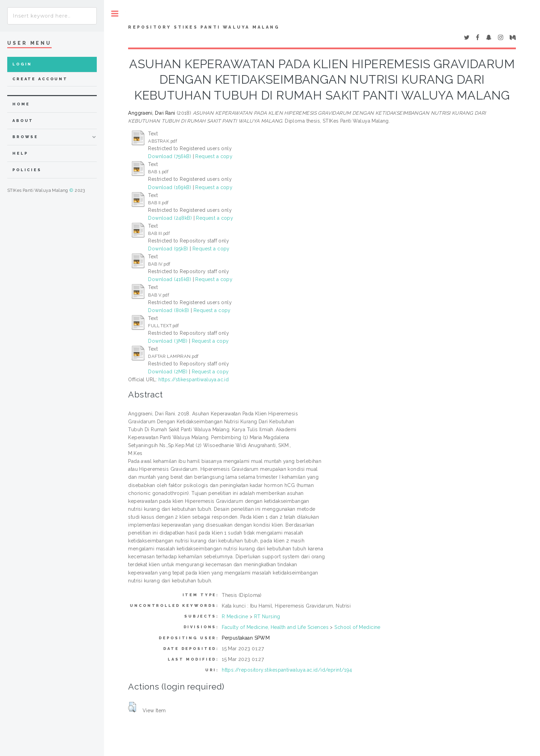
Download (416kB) (170, 279)
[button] (132, 707)
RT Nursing (267, 617)
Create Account (40, 79)
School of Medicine (357, 627)
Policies (27, 170)
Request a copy (214, 156)
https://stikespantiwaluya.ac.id (194, 380)
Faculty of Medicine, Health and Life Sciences (275, 627)
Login (22, 64)
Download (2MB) (168, 372)
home (21, 104)
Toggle (115, 14)
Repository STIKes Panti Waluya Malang (204, 27)
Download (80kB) (169, 310)
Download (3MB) (168, 341)
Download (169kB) (170, 187)
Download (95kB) (168, 249)
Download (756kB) (170, 156)
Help (20, 153)
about (23, 121)
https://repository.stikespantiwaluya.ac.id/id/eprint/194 (287, 670)
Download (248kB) (170, 218)
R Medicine (235, 617)
